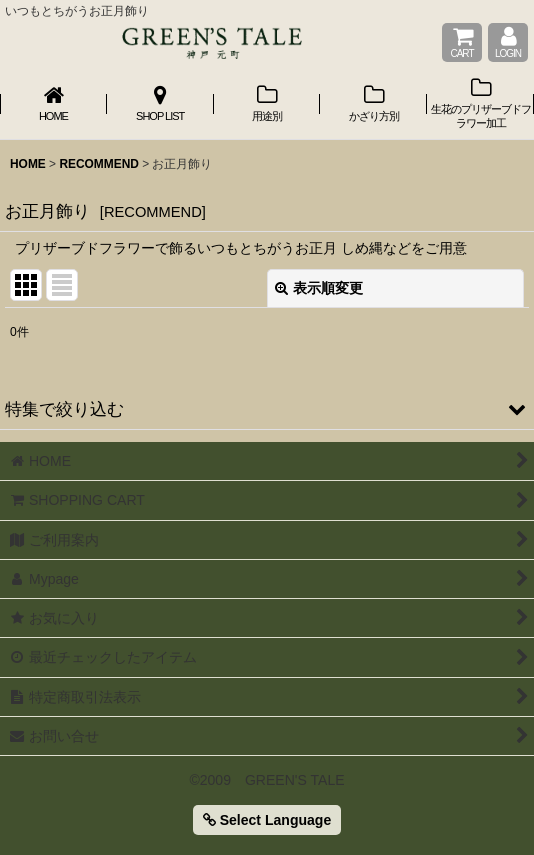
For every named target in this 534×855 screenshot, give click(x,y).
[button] (267, 409)
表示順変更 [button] (319, 288)
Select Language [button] (267, 820)
